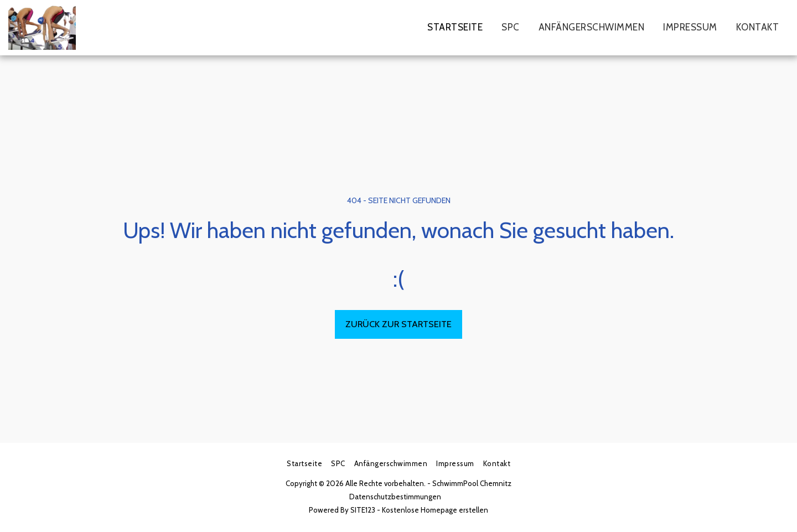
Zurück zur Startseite (398, 324)
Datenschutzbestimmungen (395, 497)
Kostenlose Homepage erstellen (435, 510)
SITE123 (363, 510)
